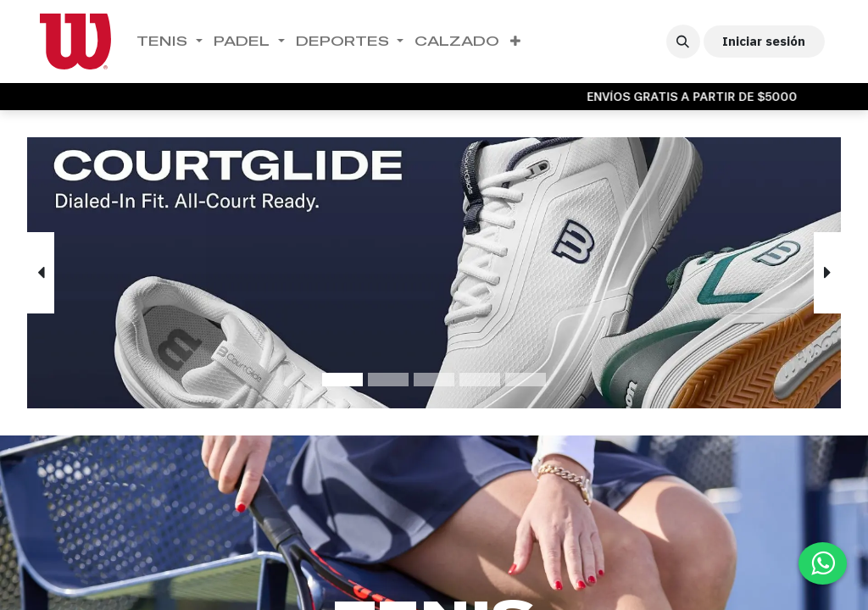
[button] (683, 42)
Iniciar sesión (764, 41)
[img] (60, 273)
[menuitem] (170, 42)
